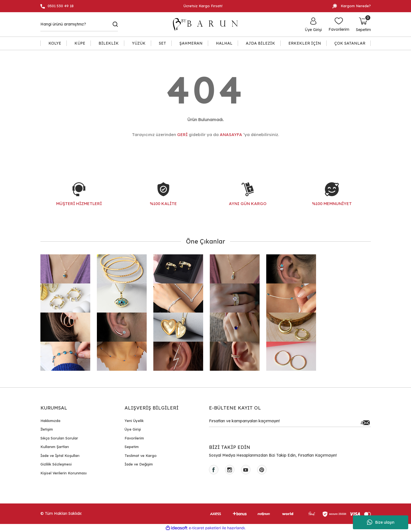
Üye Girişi (133, 429)
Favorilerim (134, 438)
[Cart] (363, 24)
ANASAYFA (231, 135)
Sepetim (132, 447)
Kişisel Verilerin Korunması (64, 473)
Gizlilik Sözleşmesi (56, 464)
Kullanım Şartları (55, 447)
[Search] (79, 24)
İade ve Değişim (139, 464)
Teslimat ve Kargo (141, 456)
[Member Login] (313, 24)
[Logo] (208, 24)
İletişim (47, 429)
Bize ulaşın (381, 522)
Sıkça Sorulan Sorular (59, 438)
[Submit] (365, 423)
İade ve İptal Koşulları (60, 456)
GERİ (182, 135)
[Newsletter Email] (290, 423)
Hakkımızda (50, 421)
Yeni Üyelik (134, 421)
